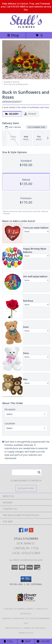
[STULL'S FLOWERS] (26, 28)
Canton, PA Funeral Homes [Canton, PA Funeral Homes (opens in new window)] (19, 609)
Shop (13, 35)
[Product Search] (27, 472)
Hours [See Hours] (43, 641)
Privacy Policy (14, 628)
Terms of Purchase (34, 628)
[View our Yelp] (31, 531)
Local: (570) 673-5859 (26, 553)
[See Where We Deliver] (26, 488)
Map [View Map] (26, 641)
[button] (26, 579)
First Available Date (37, 127)
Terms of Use (26, 633)
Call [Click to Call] (9, 641)
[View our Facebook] (21, 531)
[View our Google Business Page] (26, 531)
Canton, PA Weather (13, 618)
